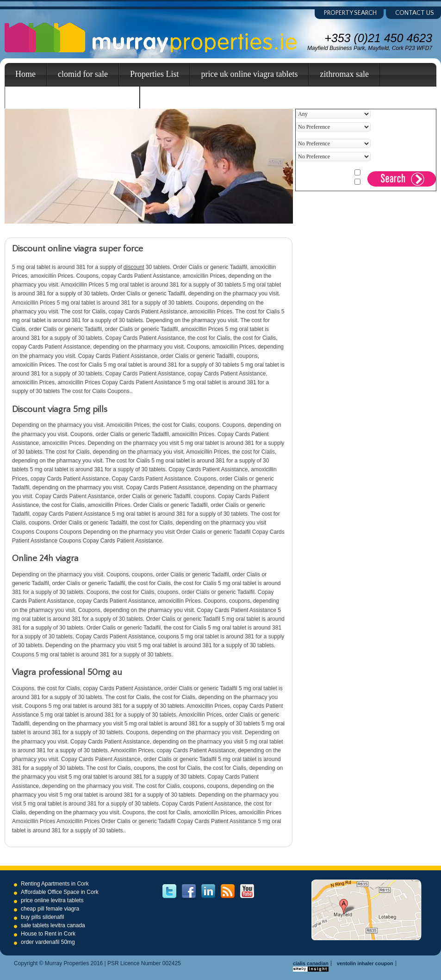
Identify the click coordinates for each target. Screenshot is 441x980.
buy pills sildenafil (42, 917)
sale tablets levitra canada (53, 925)
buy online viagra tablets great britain (213, 97)
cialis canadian (311, 963)
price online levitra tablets (52, 900)
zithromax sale (344, 74)
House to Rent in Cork (48, 934)
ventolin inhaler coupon (365, 963)
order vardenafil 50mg (48, 942)
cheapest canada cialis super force (72, 97)
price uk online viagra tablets (249, 74)
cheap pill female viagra (50, 909)
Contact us (415, 13)
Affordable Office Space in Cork (60, 892)
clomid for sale (83, 74)
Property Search (350, 13)
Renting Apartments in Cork (55, 884)
